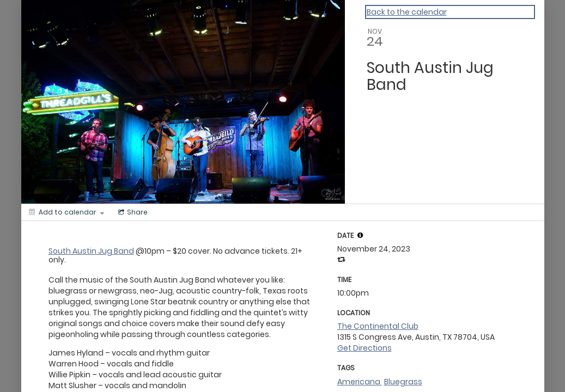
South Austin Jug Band (91, 251)
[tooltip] (360, 235)
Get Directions (364, 348)
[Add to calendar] (66, 212)
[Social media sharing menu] (132, 212)
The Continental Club (378, 326)
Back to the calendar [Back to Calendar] (407, 12)
